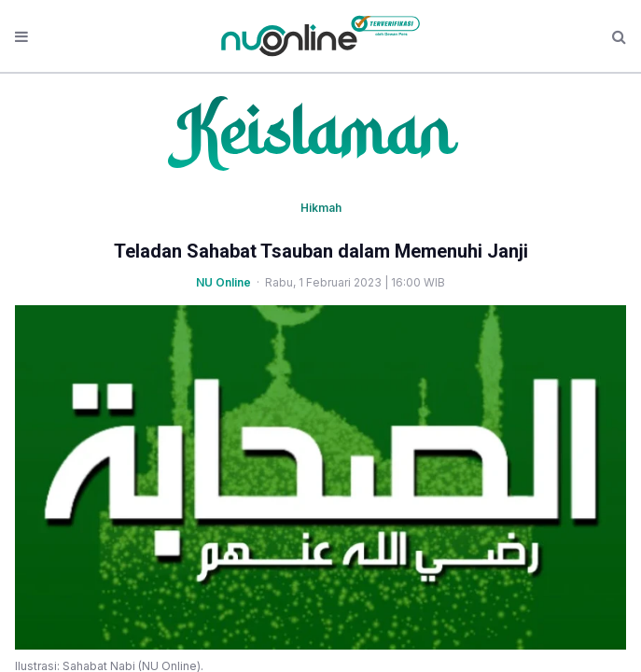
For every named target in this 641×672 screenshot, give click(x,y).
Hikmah (321, 208)
